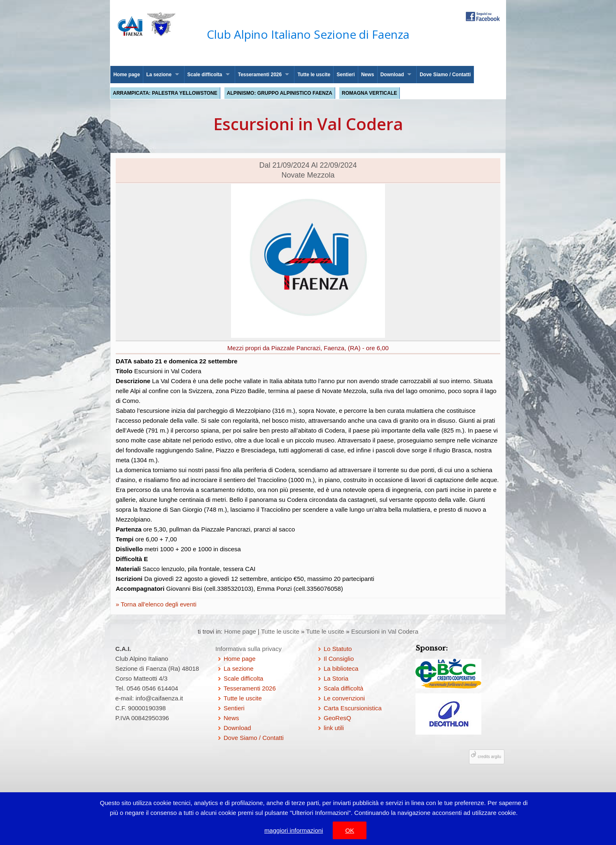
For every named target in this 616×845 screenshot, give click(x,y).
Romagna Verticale (369, 93)
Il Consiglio (339, 659)
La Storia (336, 678)
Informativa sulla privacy (248, 649)
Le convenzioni (344, 698)
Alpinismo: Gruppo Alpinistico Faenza (280, 93)
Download (392, 75)
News (367, 75)
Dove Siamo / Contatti (445, 75)
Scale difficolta (205, 75)
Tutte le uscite (314, 75)
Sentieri (346, 75)
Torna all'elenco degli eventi (158, 604)
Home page (127, 75)
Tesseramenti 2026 (260, 75)
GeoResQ (337, 718)
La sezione (159, 75)
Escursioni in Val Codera (385, 631)
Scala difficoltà (343, 688)
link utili (334, 728)
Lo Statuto (338, 649)
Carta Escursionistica (353, 708)
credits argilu (489, 757)
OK (350, 830)
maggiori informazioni (294, 830)
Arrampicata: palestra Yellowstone (165, 93)
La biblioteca (341, 668)
